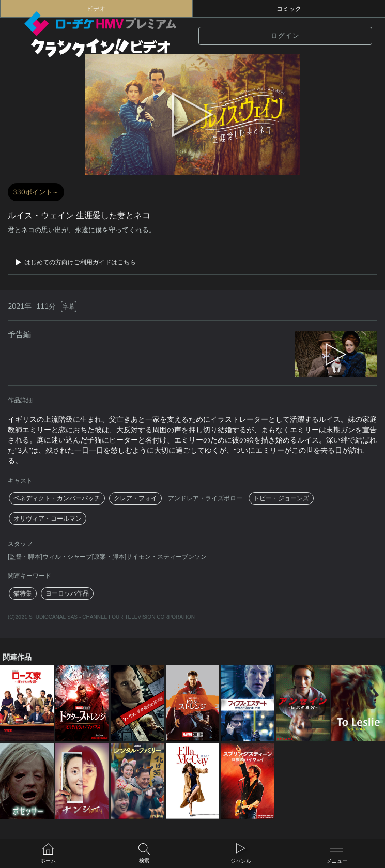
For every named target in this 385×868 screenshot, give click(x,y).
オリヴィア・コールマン (48, 519)
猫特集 (23, 593)
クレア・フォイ (135, 498)
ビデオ (96, 9)
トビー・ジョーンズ (281, 498)
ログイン (285, 36)
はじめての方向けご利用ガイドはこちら (80, 262)
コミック (289, 9)
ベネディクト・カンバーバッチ (57, 498)
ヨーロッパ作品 (67, 593)
